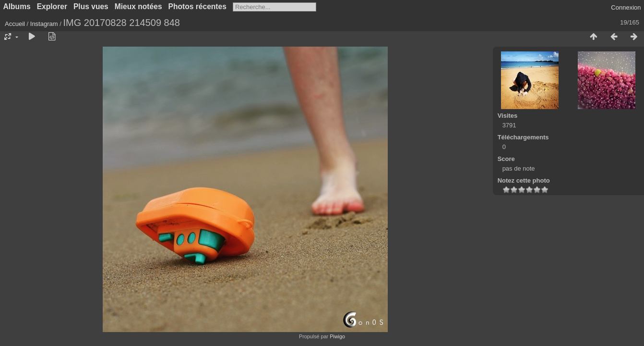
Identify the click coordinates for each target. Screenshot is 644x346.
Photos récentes (197, 6)
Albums (17, 6)
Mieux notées (138, 6)
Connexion (626, 7)
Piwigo (337, 336)
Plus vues (91, 6)
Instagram (44, 24)
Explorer (52, 6)
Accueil (15, 24)
